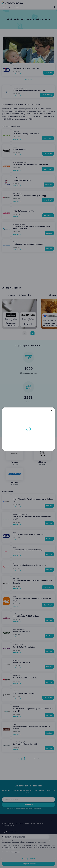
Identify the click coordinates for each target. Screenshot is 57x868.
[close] (51, 411)
